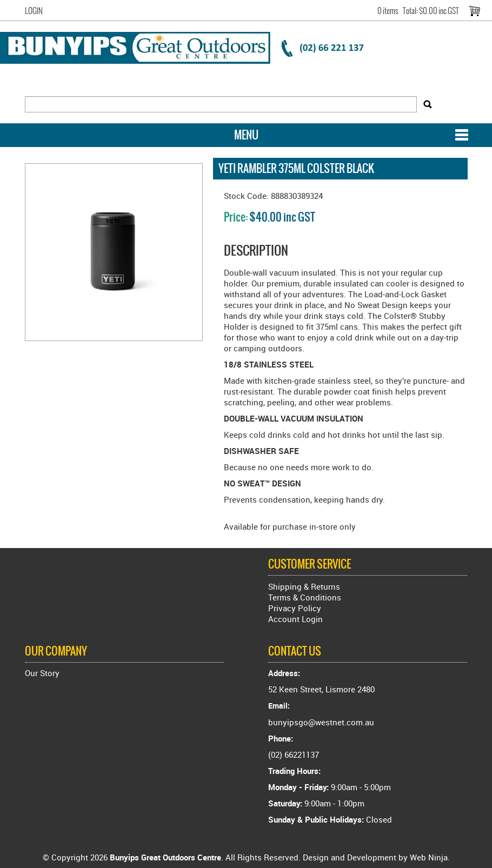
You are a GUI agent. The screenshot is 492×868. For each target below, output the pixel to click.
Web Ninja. (430, 857)
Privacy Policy (295, 608)
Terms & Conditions (305, 597)
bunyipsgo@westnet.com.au (321, 722)
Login (34, 11)
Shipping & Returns (304, 586)
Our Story (42, 673)
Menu (246, 135)
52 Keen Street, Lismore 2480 (321, 689)
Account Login (295, 619)
